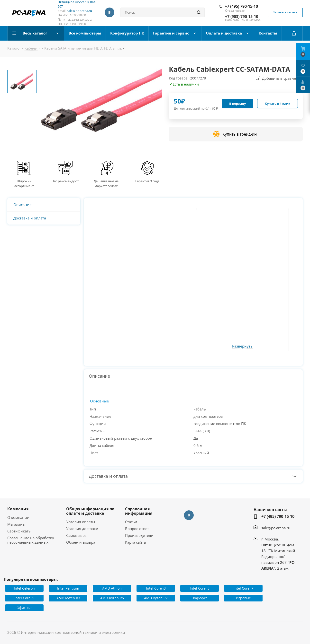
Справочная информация (139, 511)
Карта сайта (135, 542)
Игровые (243, 598)
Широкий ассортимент (24, 183)
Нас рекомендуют (65, 181)
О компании (18, 517)
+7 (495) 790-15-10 (241, 6)
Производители (139, 535)
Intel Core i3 (156, 588)
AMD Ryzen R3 (68, 598)
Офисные (24, 608)
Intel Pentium (68, 588)
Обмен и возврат (82, 542)
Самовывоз (76, 535)
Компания (18, 509)
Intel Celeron (24, 588)
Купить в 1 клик (278, 104)
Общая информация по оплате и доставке (90, 511)
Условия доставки (82, 529)
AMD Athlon (112, 588)
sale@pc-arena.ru (79, 11)
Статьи (131, 522)
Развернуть (242, 346)
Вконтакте (109, 12)
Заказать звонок (285, 12)
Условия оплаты (81, 522)
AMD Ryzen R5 (112, 598)
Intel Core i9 (24, 598)
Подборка (200, 598)
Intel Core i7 (243, 588)
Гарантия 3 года (147, 181)
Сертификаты (19, 531)
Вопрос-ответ (137, 529)
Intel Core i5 (200, 588)
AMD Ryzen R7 (156, 598)
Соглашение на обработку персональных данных (31, 540)
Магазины (16, 524)
